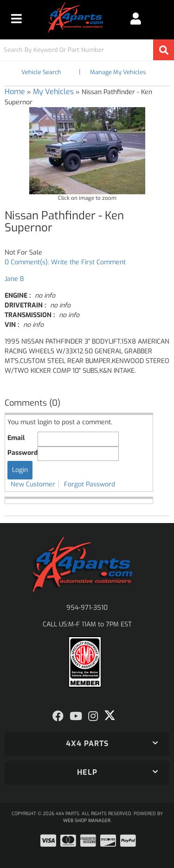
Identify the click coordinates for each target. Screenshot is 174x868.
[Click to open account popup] (136, 19)
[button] (87, 50)
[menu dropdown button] (16, 19)
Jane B (14, 279)
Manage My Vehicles (118, 72)
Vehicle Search (41, 72)
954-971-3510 (87, 608)
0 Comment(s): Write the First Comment (65, 262)
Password (23, 453)
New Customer (33, 484)
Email (16, 438)
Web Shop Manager (87, 820)
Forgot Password (90, 484)
